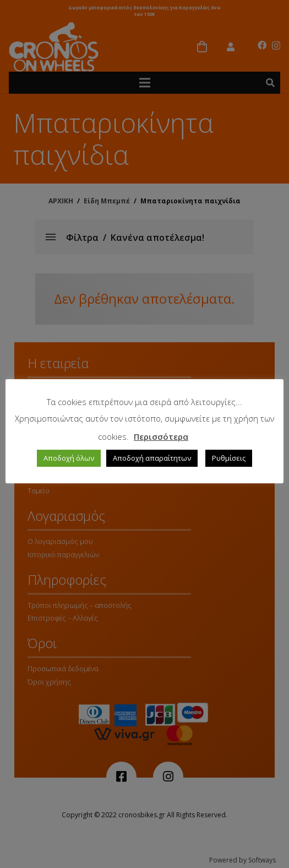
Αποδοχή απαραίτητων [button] (152, 458)
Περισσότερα (161, 436)
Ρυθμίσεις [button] (229, 458)
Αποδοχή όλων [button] (69, 458)
